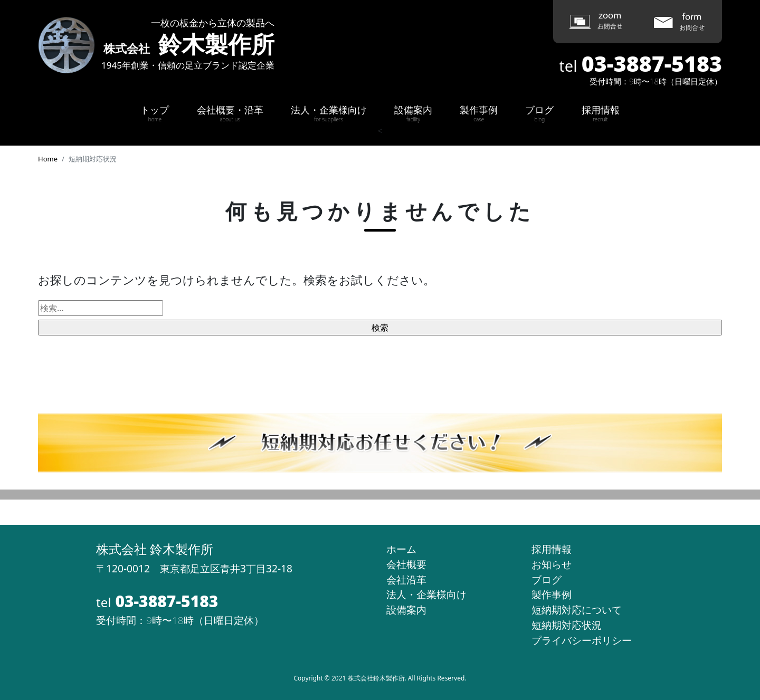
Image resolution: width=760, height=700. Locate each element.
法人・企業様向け (329, 113)
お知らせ (552, 564)
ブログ (539, 113)
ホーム (401, 549)
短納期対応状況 (567, 625)
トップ (155, 113)
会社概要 (406, 564)
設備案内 (413, 113)
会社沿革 (406, 579)
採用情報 (601, 113)
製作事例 (479, 113)
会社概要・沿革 (230, 113)
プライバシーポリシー (582, 640)
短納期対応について (577, 610)
